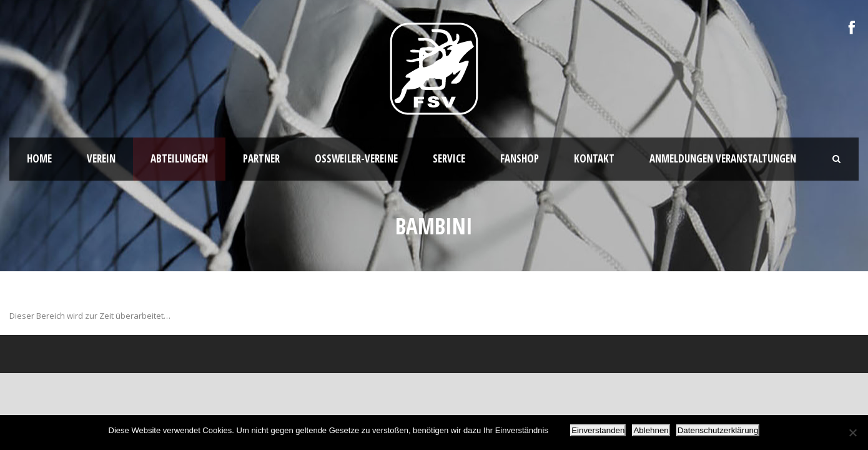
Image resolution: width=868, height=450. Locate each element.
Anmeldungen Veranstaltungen (723, 158)
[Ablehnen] (852, 432)
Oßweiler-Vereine (356, 158)
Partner (261, 158)
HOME (39, 158)
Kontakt (594, 158)
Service (449, 158)
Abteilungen (179, 158)
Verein (101, 158)
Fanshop (520, 158)
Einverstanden (598, 430)
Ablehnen (651, 430)
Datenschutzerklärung (718, 430)
